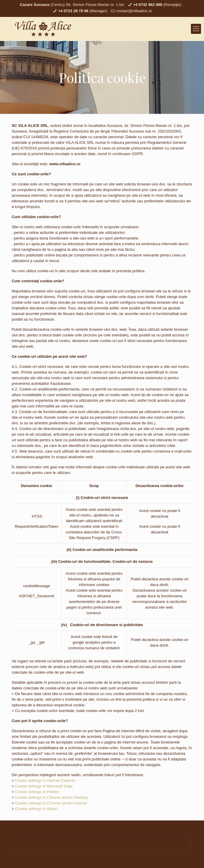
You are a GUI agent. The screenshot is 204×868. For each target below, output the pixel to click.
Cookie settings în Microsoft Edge (44, 786)
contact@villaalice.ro (134, 11)
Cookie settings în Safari (36, 809)
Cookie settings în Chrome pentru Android (51, 803)
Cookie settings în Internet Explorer (45, 780)
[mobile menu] (196, 29)
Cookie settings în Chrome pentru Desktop (51, 797)
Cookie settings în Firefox (37, 792)
